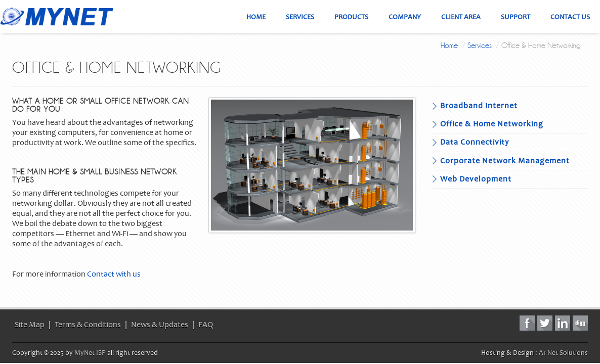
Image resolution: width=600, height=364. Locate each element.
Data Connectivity (475, 142)
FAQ (206, 325)
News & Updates (160, 325)
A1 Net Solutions (563, 353)
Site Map (30, 325)
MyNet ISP (90, 353)
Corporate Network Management (505, 161)
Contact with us (114, 274)
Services (480, 45)
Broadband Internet (479, 106)
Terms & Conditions (88, 325)
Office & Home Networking (492, 124)
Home (449, 45)
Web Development (476, 179)
